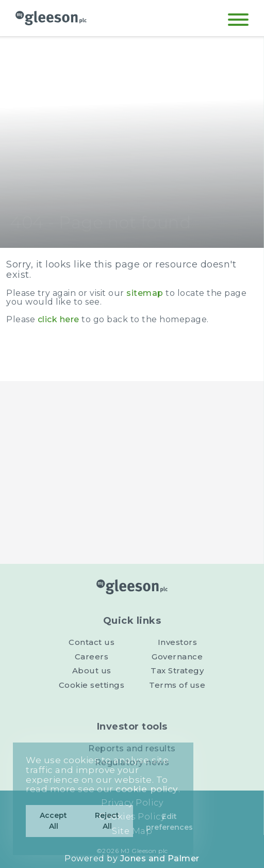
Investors (178, 642)
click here (59, 319)
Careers (92, 657)
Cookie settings (92, 685)
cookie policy (147, 789)
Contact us (92, 642)
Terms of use (177, 685)
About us (92, 670)
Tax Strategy (177, 670)
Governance (177, 657)
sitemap (145, 293)
